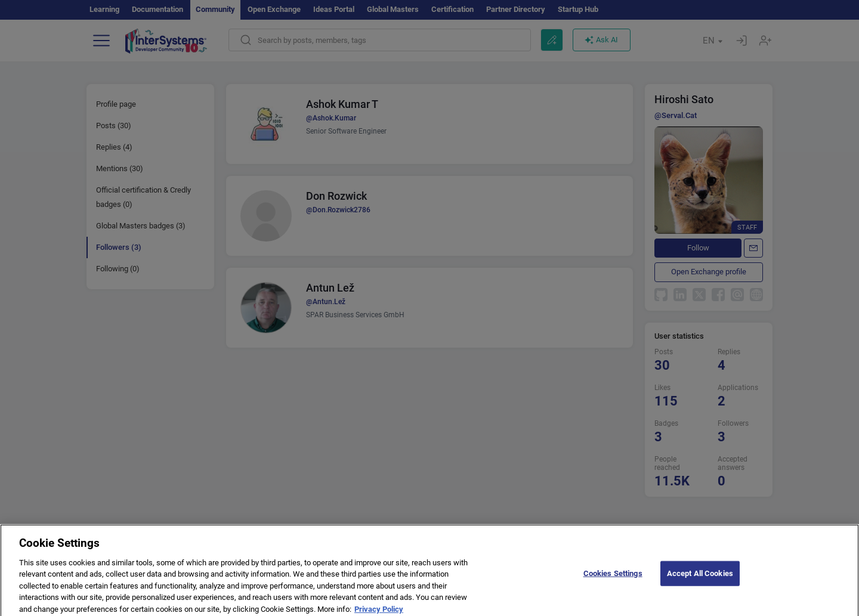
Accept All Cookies (700, 577)
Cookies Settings (613, 577)
